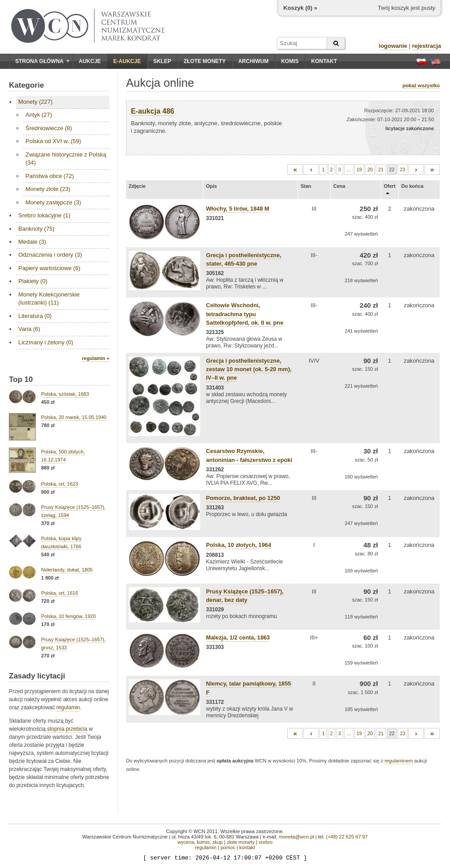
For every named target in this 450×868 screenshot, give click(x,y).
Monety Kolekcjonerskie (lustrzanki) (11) (49, 299)
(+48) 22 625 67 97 (347, 837)
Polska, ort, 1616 (60, 593)
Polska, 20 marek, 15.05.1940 (74, 417)
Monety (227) (36, 102)
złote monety (240, 842)
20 (370, 169)
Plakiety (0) (33, 281)
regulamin (68, 707)
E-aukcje (127, 61)
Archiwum (253, 61)
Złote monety (205, 61)
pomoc (228, 847)
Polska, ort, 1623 (60, 484)
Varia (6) (29, 329)
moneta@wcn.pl (296, 837)
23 (403, 169)
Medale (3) (32, 242)
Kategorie (26, 85)
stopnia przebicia (67, 729)
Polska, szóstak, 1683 (65, 394)
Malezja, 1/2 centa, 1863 (238, 637)
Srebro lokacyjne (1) (44, 215)
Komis (290, 61)
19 (359, 169)
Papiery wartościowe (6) (49, 268)
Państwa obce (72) (50, 176)
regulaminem (399, 761)
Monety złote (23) (48, 189)
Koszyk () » (300, 8)
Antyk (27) (39, 115)
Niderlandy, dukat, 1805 (67, 570)
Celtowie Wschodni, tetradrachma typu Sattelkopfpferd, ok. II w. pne (245, 314)
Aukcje (90, 61)
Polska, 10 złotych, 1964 (239, 545)
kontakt (247, 847)
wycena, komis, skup (200, 842)
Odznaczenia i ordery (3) (50, 255)
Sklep (162, 61)
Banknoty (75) (36, 229)
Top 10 (21, 379)
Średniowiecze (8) (49, 128)
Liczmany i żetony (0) (46, 342)
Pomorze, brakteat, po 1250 (243, 498)
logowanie (393, 46)
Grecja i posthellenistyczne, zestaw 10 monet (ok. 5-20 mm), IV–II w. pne (249, 369)
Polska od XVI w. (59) (53, 141)
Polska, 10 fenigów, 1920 (68, 616)
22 (392, 169)
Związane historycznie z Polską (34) (66, 159)
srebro (266, 842)
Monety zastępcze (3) (53, 202)
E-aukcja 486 (153, 111)
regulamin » (96, 358)
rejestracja (427, 46)
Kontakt (324, 61)
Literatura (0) (35, 316)
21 (381, 169)
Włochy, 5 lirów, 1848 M (238, 209)
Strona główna (42, 61)
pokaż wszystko (421, 85)
